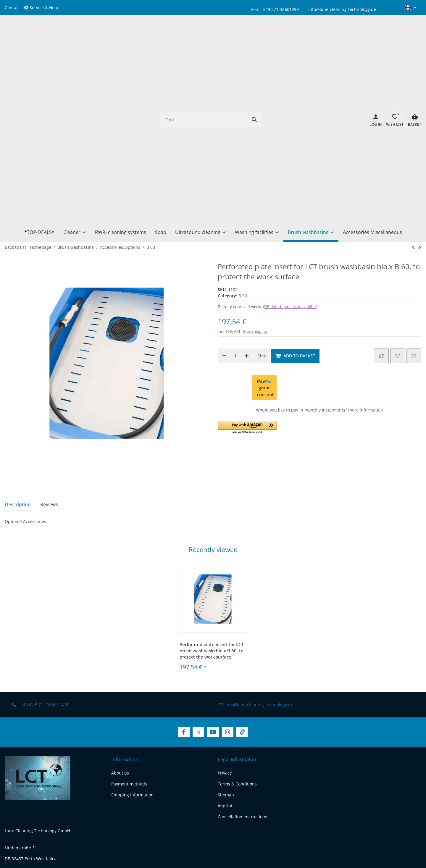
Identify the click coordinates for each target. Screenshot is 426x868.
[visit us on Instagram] (228, 565)
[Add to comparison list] (381, 189)
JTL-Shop (372, 846)
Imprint (225, 639)
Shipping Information (132, 628)
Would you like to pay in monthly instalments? (319, 243)
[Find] (203, 36)
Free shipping (255, 164)
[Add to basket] (295, 189)
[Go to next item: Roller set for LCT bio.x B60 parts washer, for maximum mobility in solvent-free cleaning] (413, 80)
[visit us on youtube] (41, 780)
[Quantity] (235, 189)
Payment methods (129, 617)
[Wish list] (393, 36)
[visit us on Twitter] (198, 565)
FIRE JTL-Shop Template (402, 846)
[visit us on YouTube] (213, 565)
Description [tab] (18, 338)
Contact (12, 8)
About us (120, 606)
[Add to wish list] (398, 189)
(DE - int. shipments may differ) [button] (290, 140)
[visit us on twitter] (26, 780)
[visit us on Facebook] (184, 565)
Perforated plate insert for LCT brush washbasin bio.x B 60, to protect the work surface (212, 484)
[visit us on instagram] (56, 780)
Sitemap (226, 628)
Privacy (225, 606)
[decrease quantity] (224, 189)
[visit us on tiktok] (71, 780)
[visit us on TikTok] (242, 565)
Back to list (15, 80)
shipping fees (234, 826)
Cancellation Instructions (242, 650)
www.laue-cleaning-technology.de (38, 747)
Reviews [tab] (49, 338)
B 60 (243, 129)
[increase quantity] (247, 189)
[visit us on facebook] (11, 780)
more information (366, 243)
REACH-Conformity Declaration (35, 758)
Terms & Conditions (237, 617)
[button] (43, 8)
